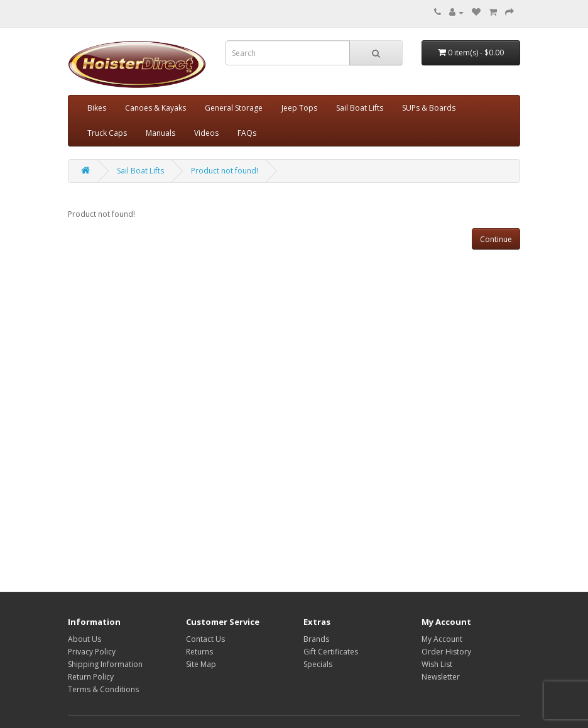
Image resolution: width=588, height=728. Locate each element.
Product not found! (225, 171)
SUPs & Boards (429, 108)
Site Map (201, 664)
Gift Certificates (331, 652)
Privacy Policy (92, 652)
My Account (442, 639)
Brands (316, 639)
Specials (318, 664)
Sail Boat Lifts (360, 108)
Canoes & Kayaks (155, 108)
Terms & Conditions (103, 689)
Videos (206, 133)
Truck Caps (107, 133)
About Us (84, 639)
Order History (446, 652)
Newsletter (441, 677)
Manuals (161, 133)
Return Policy (91, 677)
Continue (496, 239)
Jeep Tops (299, 108)
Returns (199, 652)
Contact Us (205, 639)
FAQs (247, 133)
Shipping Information (105, 664)
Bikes (97, 108)
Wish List (437, 664)
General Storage (234, 108)
